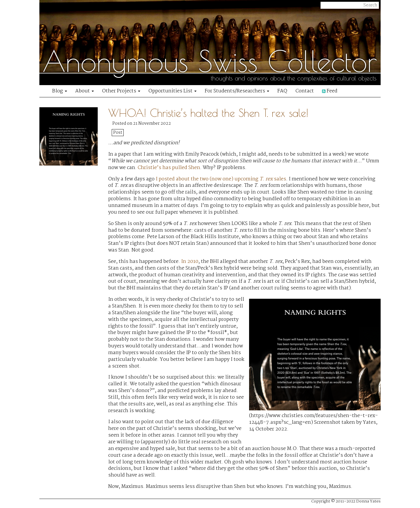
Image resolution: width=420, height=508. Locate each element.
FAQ (282, 91)
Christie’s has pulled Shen (169, 168)
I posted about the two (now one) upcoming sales (221, 179)
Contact (305, 91)
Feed (330, 91)
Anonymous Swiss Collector (210, 61)
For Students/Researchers (237, 91)
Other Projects (121, 91)
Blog (60, 91)
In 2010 (190, 262)
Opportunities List (173, 91)
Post (118, 133)
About (85, 91)
